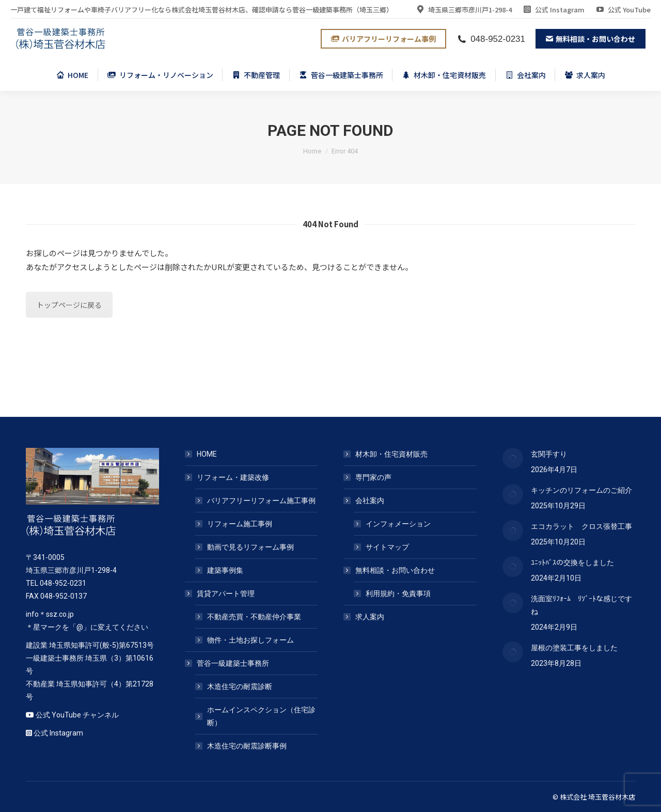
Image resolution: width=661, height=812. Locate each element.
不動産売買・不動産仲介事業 (254, 617)
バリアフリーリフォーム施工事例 (261, 501)
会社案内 (365, 501)
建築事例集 (225, 570)
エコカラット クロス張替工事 (581, 526)
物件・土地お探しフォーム (250, 640)
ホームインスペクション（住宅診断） (261, 716)
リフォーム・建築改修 (228, 477)
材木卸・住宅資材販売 (391, 454)
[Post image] (513, 458)
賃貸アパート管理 (221, 594)
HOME (207, 454)
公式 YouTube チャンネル (77, 715)
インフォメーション (398, 524)
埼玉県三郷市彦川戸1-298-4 (463, 10)
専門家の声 (373, 477)
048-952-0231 (491, 39)
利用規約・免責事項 (398, 594)
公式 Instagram (553, 10)
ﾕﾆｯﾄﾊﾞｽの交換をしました (572, 563)
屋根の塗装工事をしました (574, 648)
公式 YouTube (623, 10)
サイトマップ (387, 547)
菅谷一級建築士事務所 (228, 663)
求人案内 (370, 617)
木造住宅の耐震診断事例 (247, 746)
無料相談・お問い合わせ (390, 570)
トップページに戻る (69, 305)
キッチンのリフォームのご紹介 (581, 490)
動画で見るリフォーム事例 (250, 547)
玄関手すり (549, 454)
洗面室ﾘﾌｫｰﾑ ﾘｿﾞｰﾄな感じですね (581, 605)
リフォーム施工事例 (240, 524)
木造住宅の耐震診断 (240, 686)
